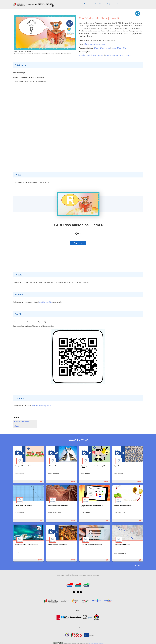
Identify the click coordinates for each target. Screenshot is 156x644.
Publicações (96, 575)
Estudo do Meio (91, 55)
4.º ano (114, 48)
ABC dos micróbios (46, 302)
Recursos (87, 4)
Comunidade (99, 4)
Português (101, 55)
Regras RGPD (64, 575)
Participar (90, 575)
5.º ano (119, 48)
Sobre (58, 575)
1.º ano (96, 48)
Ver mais (138, 565)
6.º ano (125, 48)
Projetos (110, 4)
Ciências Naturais (118, 55)
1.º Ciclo (82, 55)
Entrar (119, 4)
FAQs (71, 575)
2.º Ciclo (108, 55)
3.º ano (108, 48)
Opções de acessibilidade (80, 575)
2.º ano (102, 48)
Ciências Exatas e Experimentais (94, 44)
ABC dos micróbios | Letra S (41, 406)
